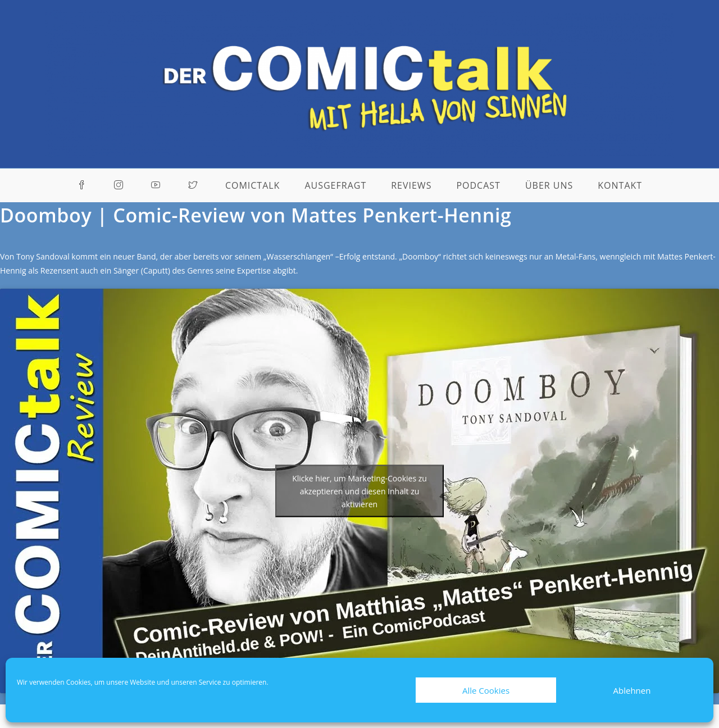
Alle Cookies (486, 690)
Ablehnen (632, 690)
